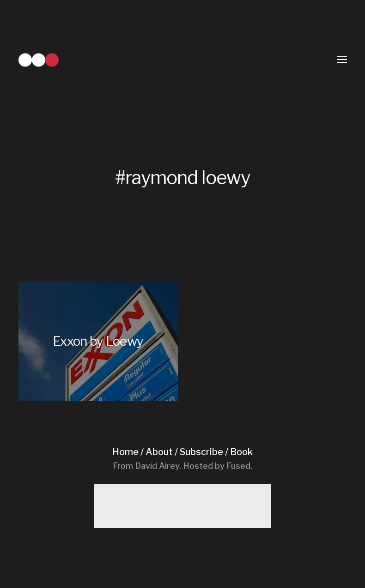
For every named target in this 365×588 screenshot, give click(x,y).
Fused (238, 466)
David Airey (157, 466)
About (159, 452)
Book (241, 452)
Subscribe (201, 452)
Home (125, 452)
